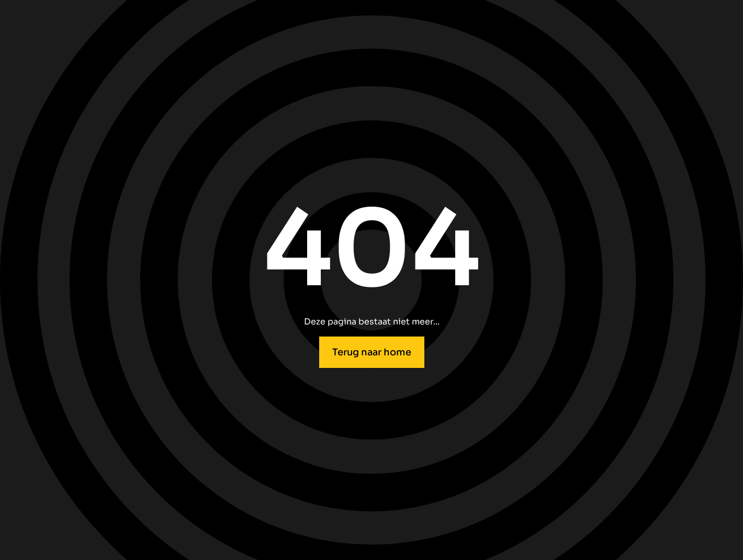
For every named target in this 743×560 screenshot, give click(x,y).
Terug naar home (372, 352)
